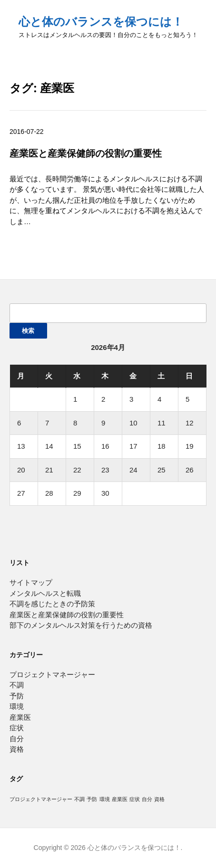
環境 (17, 706)
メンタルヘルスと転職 (45, 593)
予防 (17, 696)
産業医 (20, 717)
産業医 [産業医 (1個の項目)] (120, 799)
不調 (17, 685)
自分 (17, 739)
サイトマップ (31, 582)
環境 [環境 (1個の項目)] (105, 799)
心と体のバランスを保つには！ (101, 22)
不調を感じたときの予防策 (52, 604)
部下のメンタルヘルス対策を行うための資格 (81, 625)
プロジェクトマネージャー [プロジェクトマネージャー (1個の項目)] (41, 799)
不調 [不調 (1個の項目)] (79, 799)
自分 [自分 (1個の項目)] (147, 799)
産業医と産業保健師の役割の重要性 (86, 153)
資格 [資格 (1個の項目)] (159, 799)
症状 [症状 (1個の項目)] (135, 799)
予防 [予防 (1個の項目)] (92, 799)
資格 (17, 749)
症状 (17, 728)
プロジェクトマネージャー (52, 675)
